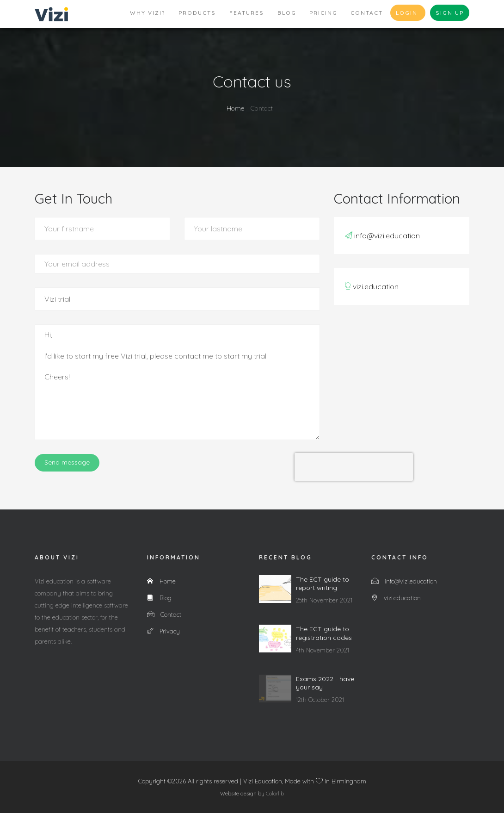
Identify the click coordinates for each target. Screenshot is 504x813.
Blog (287, 13)
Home (235, 108)
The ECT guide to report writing (323, 583)
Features (247, 13)
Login (408, 13)
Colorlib (275, 794)
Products (197, 13)
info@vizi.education (387, 236)
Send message (67, 462)
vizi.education (376, 286)
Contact (367, 13)
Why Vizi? (148, 13)
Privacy (163, 631)
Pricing (323, 13)
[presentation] (354, 467)
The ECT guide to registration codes (324, 633)
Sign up (450, 13)
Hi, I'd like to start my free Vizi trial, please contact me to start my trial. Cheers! (177, 382)
